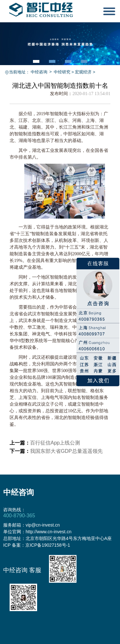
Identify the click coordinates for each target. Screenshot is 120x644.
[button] (36, 61)
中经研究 (62, 72)
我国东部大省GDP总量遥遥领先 (66, 451)
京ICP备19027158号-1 (48, 545)
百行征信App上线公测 (55, 443)
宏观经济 (83, 72)
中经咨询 (39, 72)
